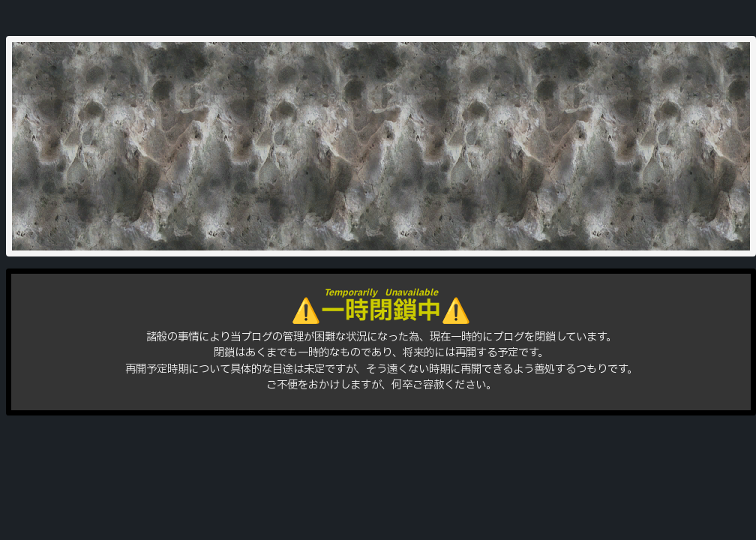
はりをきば (381, 138)
